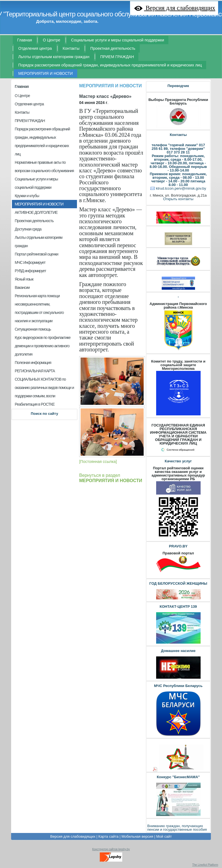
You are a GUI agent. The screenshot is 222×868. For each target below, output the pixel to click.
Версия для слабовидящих (73, 836)
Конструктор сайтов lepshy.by (111, 849)
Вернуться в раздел (111, 478)
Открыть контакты (178, 199)
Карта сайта (108, 836)
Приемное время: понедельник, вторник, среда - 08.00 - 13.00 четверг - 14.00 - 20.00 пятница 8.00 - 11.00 (178, 179)
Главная (22, 86)
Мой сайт (164, 836)
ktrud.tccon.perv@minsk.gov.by (181, 188)
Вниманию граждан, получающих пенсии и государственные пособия (177, 828)
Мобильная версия (137, 836)
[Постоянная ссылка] (98, 462)
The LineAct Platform (205, 865)
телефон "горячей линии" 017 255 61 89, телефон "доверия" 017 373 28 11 (178, 149)
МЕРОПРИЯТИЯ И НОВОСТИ (110, 86)
